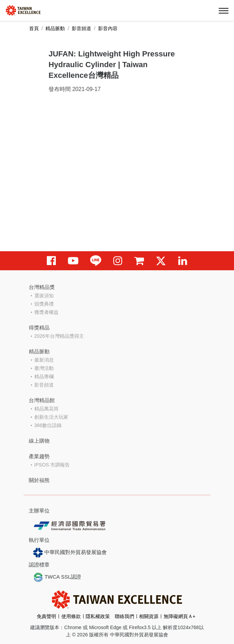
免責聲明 (46, 616)
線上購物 (39, 441)
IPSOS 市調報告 (52, 465)
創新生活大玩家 (51, 417)
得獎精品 (39, 328)
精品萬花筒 (46, 409)
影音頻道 (81, 28)
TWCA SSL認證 (57, 577)
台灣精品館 (42, 400)
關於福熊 (39, 480)
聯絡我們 (124, 616)
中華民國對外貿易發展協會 (70, 553)
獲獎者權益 (46, 312)
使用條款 (71, 616)
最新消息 (44, 360)
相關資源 (149, 616)
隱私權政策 (98, 616)
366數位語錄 (48, 425)
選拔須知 (44, 296)
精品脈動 (55, 28)
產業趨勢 (39, 456)
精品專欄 (44, 377)
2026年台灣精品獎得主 (59, 336)
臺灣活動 (44, 368)
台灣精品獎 (42, 287)
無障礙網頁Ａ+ (180, 616)
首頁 (34, 28)
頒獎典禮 (44, 304)
